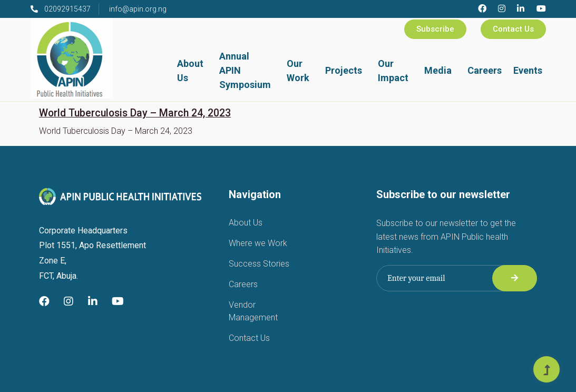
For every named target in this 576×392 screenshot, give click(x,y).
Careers (485, 70)
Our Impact (393, 71)
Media (438, 70)
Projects (344, 70)
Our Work (298, 71)
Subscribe (435, 29)
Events (528, 70)
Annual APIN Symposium (245, 70)
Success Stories (259, 264)
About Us (190, 71)
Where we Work (258, 243)
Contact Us (513, 29)
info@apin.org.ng (138, 9)
